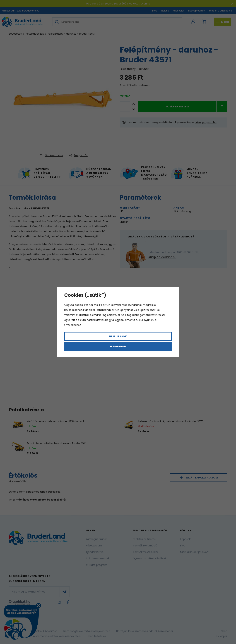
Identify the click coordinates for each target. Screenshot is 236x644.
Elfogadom (118, 346)
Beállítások (118, 336)
